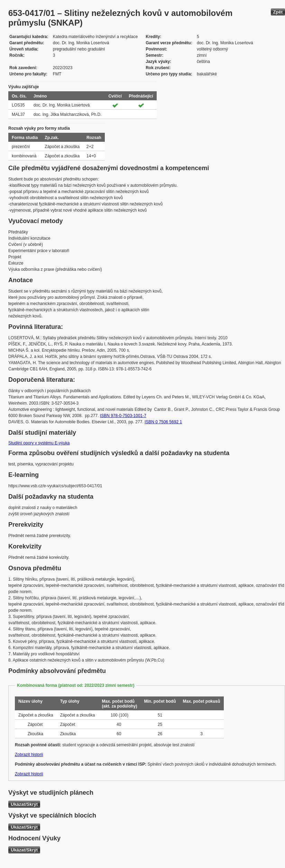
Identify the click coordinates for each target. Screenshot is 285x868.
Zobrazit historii (29, 755)
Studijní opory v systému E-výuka (39, 443)
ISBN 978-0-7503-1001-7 (123, 416)
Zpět (278, 12)
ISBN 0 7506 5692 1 (163, 422)
